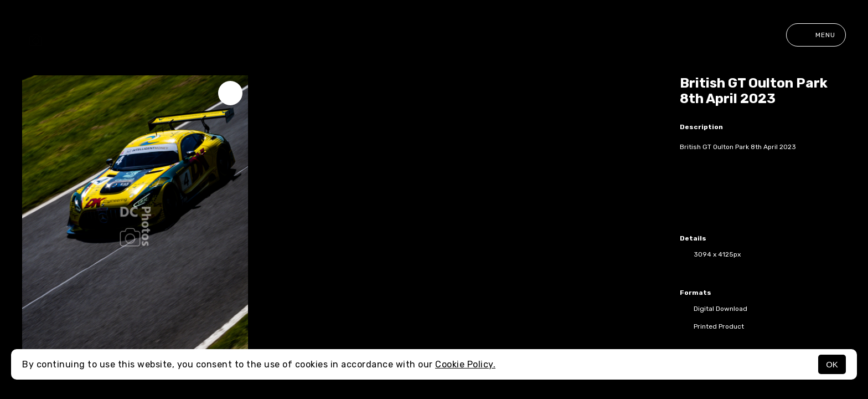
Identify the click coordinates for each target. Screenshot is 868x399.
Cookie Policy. (465, 364)
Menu (816, 35)
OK (832, 364)
